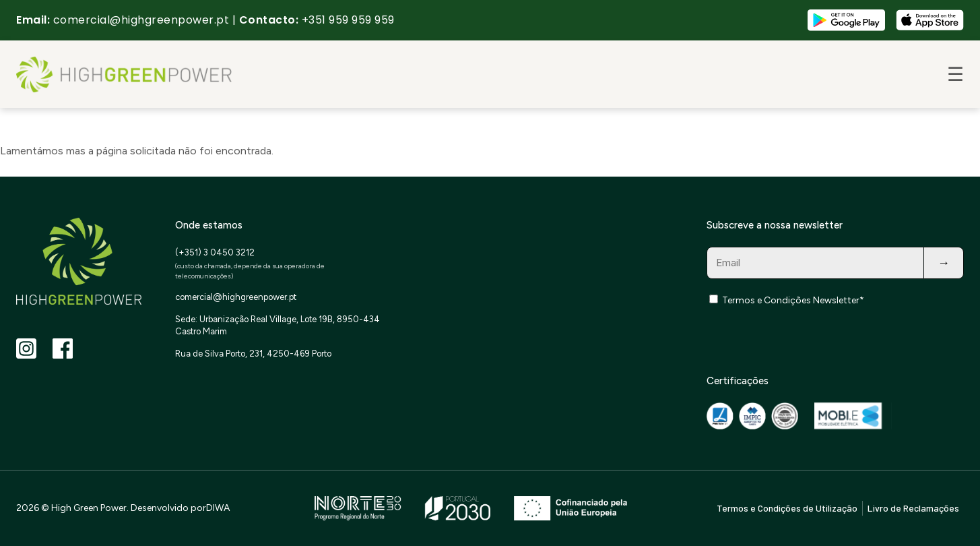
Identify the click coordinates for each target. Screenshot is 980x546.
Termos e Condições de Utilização (787, 508)
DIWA (218, 508)
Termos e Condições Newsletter (791, 300)
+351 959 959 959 (348, 20)
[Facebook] (63, 348)
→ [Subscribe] (944, 263)
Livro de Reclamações (913, 508)
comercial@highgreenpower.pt (141, 20)
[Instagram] (26, 348)
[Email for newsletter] (816, 263)
